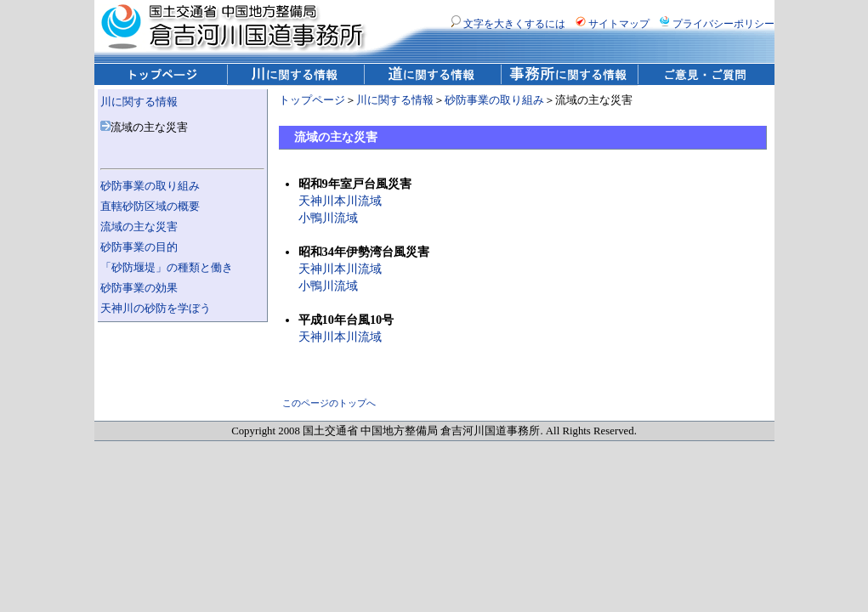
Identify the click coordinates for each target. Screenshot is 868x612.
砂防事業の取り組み (150, 186)
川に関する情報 (139, 102)
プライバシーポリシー (717, 24)
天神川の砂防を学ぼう (156, 309)
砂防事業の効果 (139, 288)
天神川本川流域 (340, 201)
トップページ (312, 100)
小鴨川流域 (328, 218)
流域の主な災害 (139, 227)
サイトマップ (613, 24)
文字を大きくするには (508, 24)
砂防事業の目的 (139, 247)
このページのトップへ (329, 403)
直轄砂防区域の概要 (150, 207)
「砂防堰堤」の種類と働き (167, 268)
